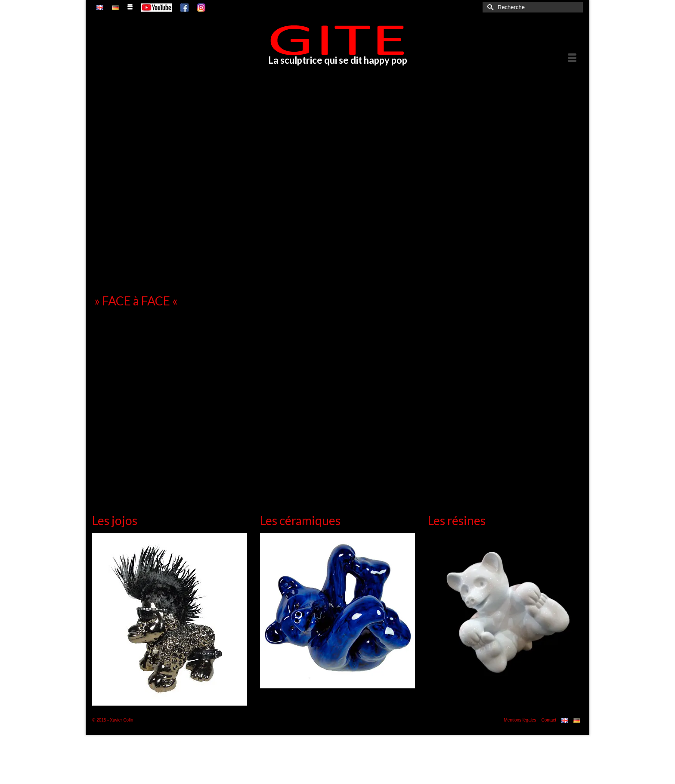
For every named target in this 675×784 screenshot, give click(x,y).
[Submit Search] (489, 7)
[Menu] (572, 59)
